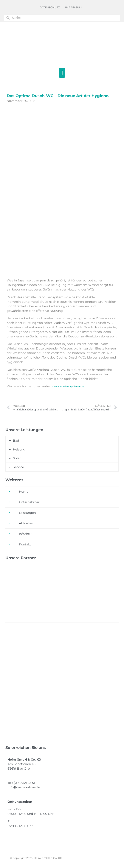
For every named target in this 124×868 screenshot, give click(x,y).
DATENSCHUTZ (50, 7)
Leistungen (27, 513)
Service (18, 467)
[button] (62, 73)
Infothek (25, 534)
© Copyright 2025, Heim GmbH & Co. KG (36, 858)
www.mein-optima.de (68, 386)
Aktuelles (26, 523)
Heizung (19, 449)
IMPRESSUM (73, 7)
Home (24, 492)
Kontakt (25, 544)
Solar (17, 458)
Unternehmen (29, 502)
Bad (16, 441)
